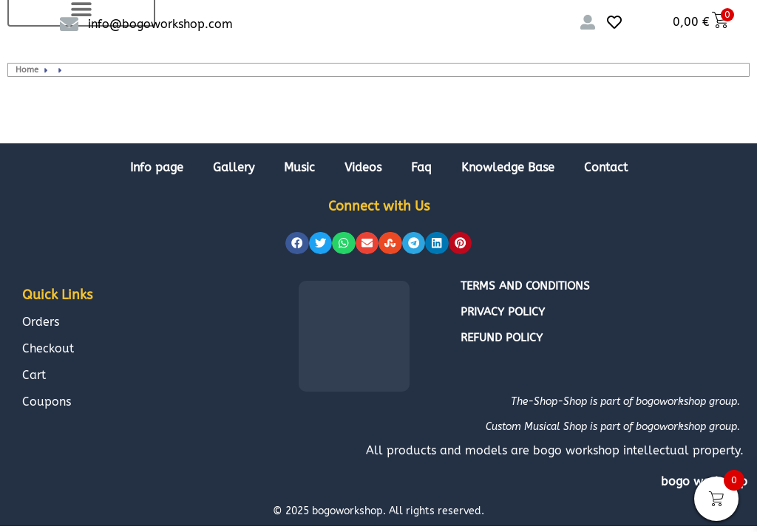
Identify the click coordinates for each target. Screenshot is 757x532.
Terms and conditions (525, 286)
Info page (157, 167)
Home (27, 70)
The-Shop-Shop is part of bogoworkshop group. (625, 402)
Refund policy (502, 338)
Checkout (48, 348)
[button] (297, 243)
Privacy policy (503, 312)
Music (299, 167)
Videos (363, 167)
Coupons (47, 402)
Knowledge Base (508, 167)
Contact (606, 167)
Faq (421, 167)
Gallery (234, 167)
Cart (34, 375)
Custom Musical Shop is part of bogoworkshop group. (613, 427)
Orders (41, 322)
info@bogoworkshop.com (160, 24)
